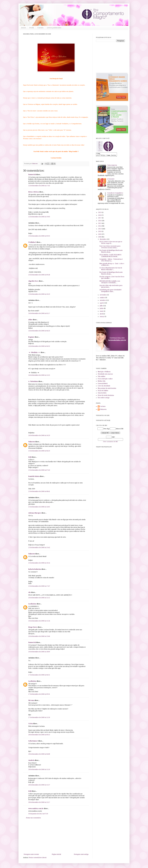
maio (102, 312)
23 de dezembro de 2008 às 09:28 (39, 275)
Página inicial (56, 854)
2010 (100, 232)
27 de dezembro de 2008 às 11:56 (39, 717)
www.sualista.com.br (36, 809)
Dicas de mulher (103, 391)
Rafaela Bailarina (35, 569)
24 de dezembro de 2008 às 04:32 (39, 346)
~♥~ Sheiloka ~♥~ (34, 352)
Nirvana (31, 700)
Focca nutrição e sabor (105, 379)
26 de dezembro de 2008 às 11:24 (39, 621)
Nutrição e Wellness (104, 372)
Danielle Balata (34, 476)
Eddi (30, 457)
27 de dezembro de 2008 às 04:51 (39, 675)
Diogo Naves (33, 627)
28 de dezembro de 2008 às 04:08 (39, 754)
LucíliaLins (32, 604)
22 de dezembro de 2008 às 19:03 (39, 217)
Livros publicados (54, 28)
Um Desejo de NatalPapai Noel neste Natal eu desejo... (111, 274)
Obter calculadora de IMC (110, 442)
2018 (100, 216)
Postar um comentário (33, 818)
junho (102, 309)
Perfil (32, 28)
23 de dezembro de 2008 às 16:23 (39, 294)
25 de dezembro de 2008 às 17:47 (39, 586)
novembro (103, 296)
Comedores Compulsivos (115, 194)
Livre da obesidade (104, 387)
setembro (103, 301)
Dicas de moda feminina (106, 396)
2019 (100, 213)
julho (102, 306)
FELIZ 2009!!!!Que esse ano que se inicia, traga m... (111, 243)
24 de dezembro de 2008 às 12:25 (39, 375)
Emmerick (32, 175)
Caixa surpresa (112, 166)
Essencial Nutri (103, 384)
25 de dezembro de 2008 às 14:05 (39, 507)
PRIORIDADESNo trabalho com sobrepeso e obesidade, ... (110, 283)
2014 (100, 227)
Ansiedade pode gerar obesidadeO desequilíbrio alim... (110, 291)
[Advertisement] (56, 836)
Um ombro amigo (104, 398)
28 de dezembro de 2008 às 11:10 (39, 769)
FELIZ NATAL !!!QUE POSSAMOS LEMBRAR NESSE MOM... (110, 256)
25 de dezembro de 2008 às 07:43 (39, 470)
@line (30, 320)
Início (24, 28)
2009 (100, 235)
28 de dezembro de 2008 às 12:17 (39, 802)
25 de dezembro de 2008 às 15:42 (39, 548)
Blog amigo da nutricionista (107, 389)
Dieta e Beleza (34, 192)
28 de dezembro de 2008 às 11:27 (39, 785)
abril (102, 315)
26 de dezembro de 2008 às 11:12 (39, 598)
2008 (100, 238)
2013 (100, 229)
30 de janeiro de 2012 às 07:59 (38, 814)
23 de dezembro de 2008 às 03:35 (39, 236)
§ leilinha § (32, 242)
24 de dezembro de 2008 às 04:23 (39, 331)
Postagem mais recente (31, 854)
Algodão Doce (33, 281)
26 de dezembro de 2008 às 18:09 (39, 652)
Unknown (32, 442)
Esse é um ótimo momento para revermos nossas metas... (110, 248)
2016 (100, 221)
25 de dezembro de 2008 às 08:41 (39, 491)
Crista (31, 724)
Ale (30, 592)
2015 (100, 224)
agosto (102, 304)
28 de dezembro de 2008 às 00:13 (39, 735)
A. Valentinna (33, 381)
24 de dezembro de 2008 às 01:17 (39, 313)
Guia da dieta (102, 394)
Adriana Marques (35, 513)
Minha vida (102, 382)
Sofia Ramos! (33, 741)
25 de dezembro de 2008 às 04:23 (39, 451)
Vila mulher (102, 377)
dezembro (103, 240)
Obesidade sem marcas (105, 375)
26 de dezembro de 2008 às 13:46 (39, 636)
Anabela (31, 760)
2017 (100, 219)
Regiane (31, 337)
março (102, 317)
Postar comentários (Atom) (38, 858)
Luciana (103, 407)
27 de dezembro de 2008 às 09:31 (39, 694)
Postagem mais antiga (81, 854)
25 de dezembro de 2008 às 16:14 (39, 563)
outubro (103, 298)
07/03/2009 (111, 180)
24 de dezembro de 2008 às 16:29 (39, 435)
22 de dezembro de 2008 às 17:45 (39, 186)
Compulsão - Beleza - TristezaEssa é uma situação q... (111, 261)
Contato (40, 28)
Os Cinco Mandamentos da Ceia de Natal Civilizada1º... (111, 269)
